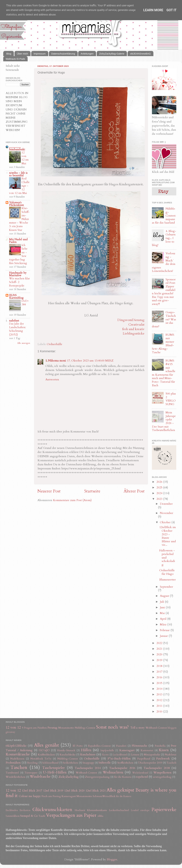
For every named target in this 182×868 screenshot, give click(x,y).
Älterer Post (134, 491)
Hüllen (86, 750)
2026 (160, 482)
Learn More (153, 10)
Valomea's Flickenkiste (16, 204)
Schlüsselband (50, 763)
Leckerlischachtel (119, 810)
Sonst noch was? (112, 727)
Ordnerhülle (55, 344)
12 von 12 (13, 728)
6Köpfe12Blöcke (16, 746)
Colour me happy (30, 796)
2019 (160, 660)
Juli (162, 602)
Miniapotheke (152, 755)
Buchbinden (12, 810)
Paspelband (144, 759)
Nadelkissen (17, 759)
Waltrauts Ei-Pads (15, 59)
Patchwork (163, 759)
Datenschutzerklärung (63, 54)
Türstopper (31, 773)
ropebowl (142, 777)
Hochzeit (80, 810)
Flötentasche (140, 746)
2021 (160, 649)
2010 (160, 712)
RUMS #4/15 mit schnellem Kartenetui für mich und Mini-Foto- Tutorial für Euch (164, 373)
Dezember (166, 504)
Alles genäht (46, 745)
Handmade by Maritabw (18, 274)
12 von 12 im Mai (25, 158)
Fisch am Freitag (51, 796)
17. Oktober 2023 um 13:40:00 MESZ (90, 361)
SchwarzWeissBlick (104, 796)
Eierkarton (25, 810)
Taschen (19, 767)
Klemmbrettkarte (97, 810)
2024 (160, 493)
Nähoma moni (57, 361)
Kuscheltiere (88, 755)
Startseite (92, 491)
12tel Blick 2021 (96, 791)
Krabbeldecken (46, 755)
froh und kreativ (133, 329)
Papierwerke (164, 810)
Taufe (42, 816)
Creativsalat (136, 325)
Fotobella (160, 746)
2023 (160, 499)
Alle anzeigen (24, 343)
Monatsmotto (66, 728)
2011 (160, 706)
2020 (160, 654)
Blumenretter (168, 580)
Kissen (164, 750)
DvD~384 (25, 303)
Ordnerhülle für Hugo (167, 572)
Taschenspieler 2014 (88, 768)
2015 (160, 683)
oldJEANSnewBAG (140, 54)
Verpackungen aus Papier (71, 815)
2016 (160, 677)
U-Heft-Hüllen (55, 772)
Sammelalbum (13, 816)
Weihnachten (113, 772)
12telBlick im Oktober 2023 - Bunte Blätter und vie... (168, 536)
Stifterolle (105, 763)
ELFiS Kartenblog (16, 297)
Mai (163, 613)
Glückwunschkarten (52, 810)
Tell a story (138, 728)
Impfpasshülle (107, 750)
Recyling (32, 763)
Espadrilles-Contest (99, 746)
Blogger (112, 859)
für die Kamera (123, 777)
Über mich (22, 54)
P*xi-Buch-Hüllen (119, 759)
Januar (164, 636)
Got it (172, 10)
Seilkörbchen (70, 763)
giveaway (10, 732)
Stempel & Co (29, 816)
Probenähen (13, 763)
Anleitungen (87, 54)
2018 (160, 666)
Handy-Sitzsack (66, 750)
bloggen (172, 728)
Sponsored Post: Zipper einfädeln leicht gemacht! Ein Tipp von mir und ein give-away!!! (164, 292)
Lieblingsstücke (134, 333)
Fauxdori (121, 746)
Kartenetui (147, 750)
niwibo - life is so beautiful (18, 174)
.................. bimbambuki (17, 148)
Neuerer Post (49, 491)
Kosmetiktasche (18, 754)
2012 (160, 700)
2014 (160, 689)
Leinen (135, 755)
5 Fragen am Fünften (34, 728)
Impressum (40, 54)
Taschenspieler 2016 (122, 768)
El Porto (78, 746)
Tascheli (171, 763)
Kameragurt (127, 750)
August (165, 596)
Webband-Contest (156, 728)
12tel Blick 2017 (32, 791)
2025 (160, 488)
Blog (9, 54)
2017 (160, 672)
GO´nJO (44, 750)
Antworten (52, 379)
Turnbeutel (12, 773)
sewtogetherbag (162, 777)
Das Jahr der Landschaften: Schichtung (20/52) (17, 329)
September (166, 587)
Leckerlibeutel (120, 755)
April (164, 619)
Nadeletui (171, 755)
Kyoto (106, 755)
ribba (101, 816)
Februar (165, 630)
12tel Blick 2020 (74, 791)
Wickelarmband (140, 773)
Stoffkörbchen (125, 763)
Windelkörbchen (16, 777)
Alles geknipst (120, 790)
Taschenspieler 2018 (157, 768)
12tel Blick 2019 (53, 791)
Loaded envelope (140, 810)
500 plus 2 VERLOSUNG (171, 399)
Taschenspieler (53, 768)
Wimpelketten (162, 773)
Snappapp (88, 763)
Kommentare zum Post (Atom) (72, 500)
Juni (163, 607)
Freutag (52, 728)
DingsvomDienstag (131, 320)
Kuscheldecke (68, 755)
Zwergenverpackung (97, 777)
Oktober (166, 522)
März (164, 625)
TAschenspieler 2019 (150, 763)
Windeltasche (40, 777)
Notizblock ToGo (41, 759)
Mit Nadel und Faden (18, 241)
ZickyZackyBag (69, 777)
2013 (160, 694)
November (167, 513)
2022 (160, 643)
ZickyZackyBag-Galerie (112, 54)
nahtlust (14, 321)
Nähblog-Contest (85, 728)
